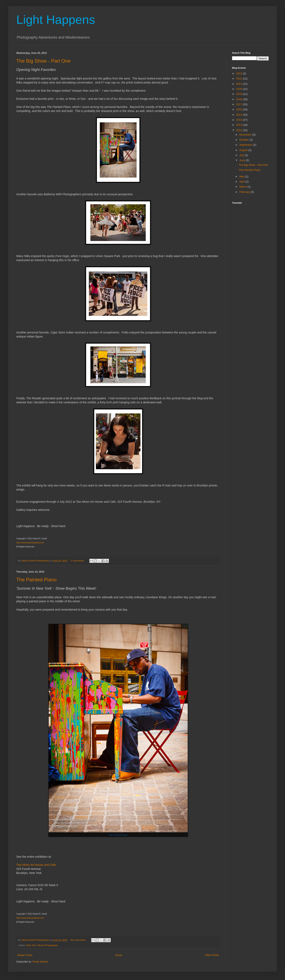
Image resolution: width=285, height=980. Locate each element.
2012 (240, 130)
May (242, 176)
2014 (240, 120)
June (243, 160)
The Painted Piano (36, 580)
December (246, 135)
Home (119, 955)
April (242, 182)
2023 (240, 73)
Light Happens (56, 20)
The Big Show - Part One (43, 61)
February (245, 192)
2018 (240, 99)
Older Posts (212, 955)
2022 (240, 79)
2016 (240, 109)
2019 (240, 94)
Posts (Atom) (40, 962)
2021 (240, 84)
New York (31, 945)
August (244, 150)
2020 (240, 89)
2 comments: (78, 561)
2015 (240, 115)
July (242, 155)
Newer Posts (25, 955)
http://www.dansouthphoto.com (30, 543)
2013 (240, 125)
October (244, 140)
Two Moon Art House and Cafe (36, 865)
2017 (240, 104)
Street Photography (48, 945)
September (246, 145)
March (243, 187)
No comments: (79, 940)
